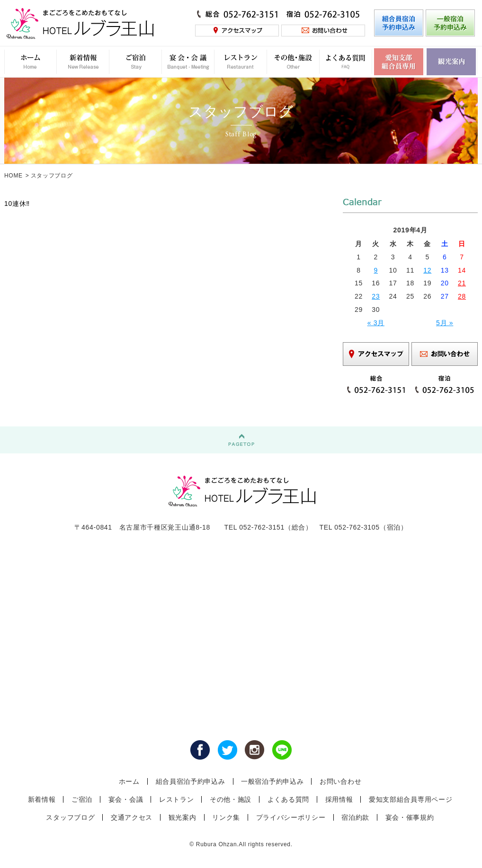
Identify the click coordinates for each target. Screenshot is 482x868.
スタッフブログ (70, 817)
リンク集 (226, 817)
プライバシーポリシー (291, 817)
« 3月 (376, 323)
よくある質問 (288, 799)
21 (462, 283)
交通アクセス (132, 817)
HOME (13, 176)
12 (427, 270)
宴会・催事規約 (410, 817)
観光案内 (183, 817)
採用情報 (339, 799)
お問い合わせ (340, 781)
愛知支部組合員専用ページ (411, 799)
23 (376, 296)
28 (462, 296)
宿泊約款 (355, 817)
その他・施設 (231, 799)
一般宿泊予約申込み (272, 781)
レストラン (177, 799)
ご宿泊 (82, 799)
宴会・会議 (126, 799)
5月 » (445, 323)
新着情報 (42, 799)
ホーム (129, 781)
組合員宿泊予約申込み (191, 781)
